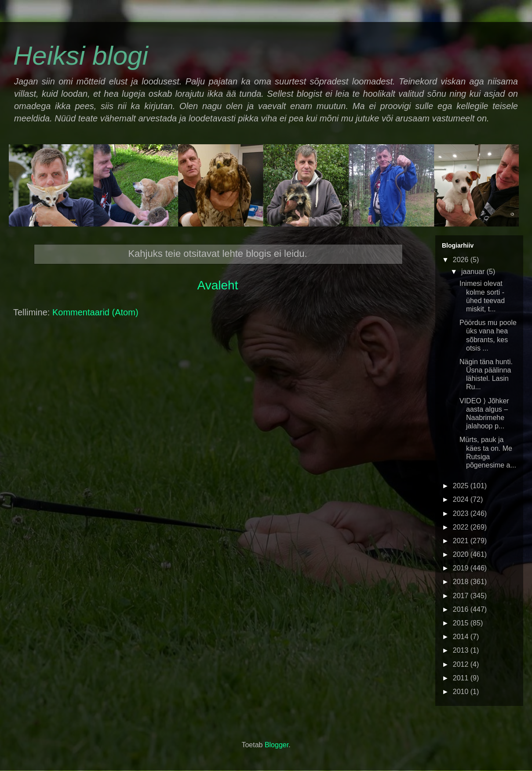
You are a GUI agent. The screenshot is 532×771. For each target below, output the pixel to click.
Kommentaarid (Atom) (95, 312)
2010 (462, 692)
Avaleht (218, 285)
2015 (462, 623)
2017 (462, 596)
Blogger (277, 745)
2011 (462, 678)
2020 (462, 554)
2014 (462, 637)
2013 (462, 650)
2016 (462, 609)
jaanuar (474, 272)
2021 (462, 541)
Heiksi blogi (81, 56)
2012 (462, 664)
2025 (462, 486)
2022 (462, 527)
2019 (462, 568)
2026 (462, 260)
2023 (462, 513)
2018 (462, 582)
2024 (462, 499)
